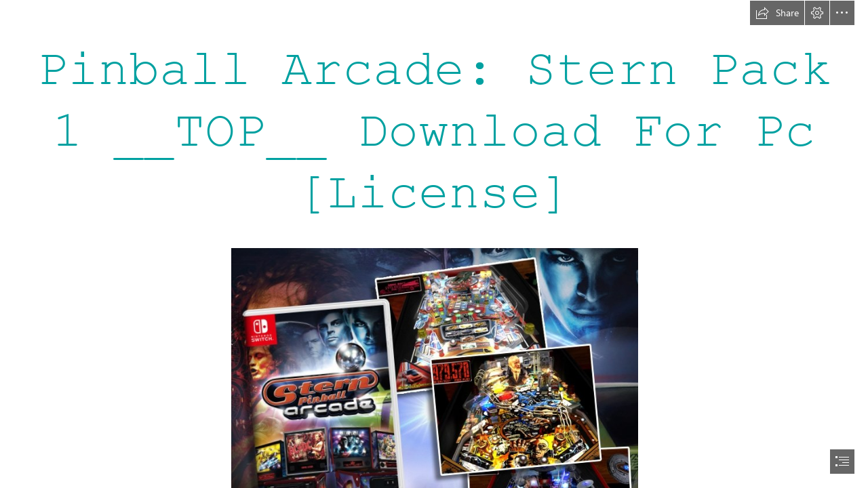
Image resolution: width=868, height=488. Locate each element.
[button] (777, 13)
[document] (434, 244)
